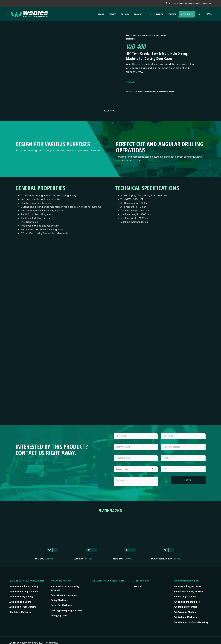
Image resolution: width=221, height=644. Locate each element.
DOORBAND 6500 (161, 558)
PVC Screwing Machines (186, 612)
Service (112, 14)
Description (109, 111)
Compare (130, 82)
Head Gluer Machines (20, 612)
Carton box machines (61, 605)
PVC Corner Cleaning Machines (189, 591)
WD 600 (78, 558)
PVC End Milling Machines (187, 602)
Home (128, 35)
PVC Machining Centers (185, 607)
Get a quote (187, 14)
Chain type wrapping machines (66, 610)
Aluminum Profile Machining (24, 586)
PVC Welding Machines (185, 617)
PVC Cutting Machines (185, 596)
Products (139, 14)
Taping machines (59, 600)
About (101, 14)
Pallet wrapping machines (64, 595)
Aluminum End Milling (20, 602)
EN (199, 14)
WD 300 (40, 558)
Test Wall (137, 586)
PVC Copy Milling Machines (187, 586)
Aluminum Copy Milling (21, 596)
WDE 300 (118, 558)
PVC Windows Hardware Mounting (191, 622)
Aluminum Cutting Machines (24, 591)
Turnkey (125, 14)
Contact (172, 14)
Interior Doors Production (146, 91)
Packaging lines (59, 615)
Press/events (157, 14)
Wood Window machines (142, 35)
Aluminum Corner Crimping (23, 607)
